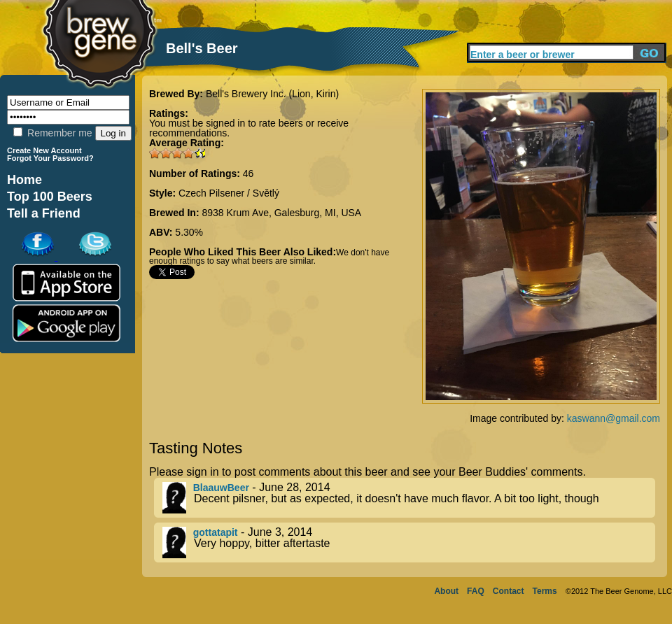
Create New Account (44, 150)
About (446, 591)
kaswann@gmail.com (614, 418)
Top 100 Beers (50, 197)
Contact (509, 591)
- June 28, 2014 (409, 498)
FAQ (476, 591)
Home (24, 180)
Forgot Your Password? (50, 158)
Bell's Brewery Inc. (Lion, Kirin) (272, 94)
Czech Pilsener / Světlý (229, 193)
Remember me (52, 133)
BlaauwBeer (221, 488)
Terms (545, 591)
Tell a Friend (44, 213)
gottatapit (216, 532)
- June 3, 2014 (409, 543)
